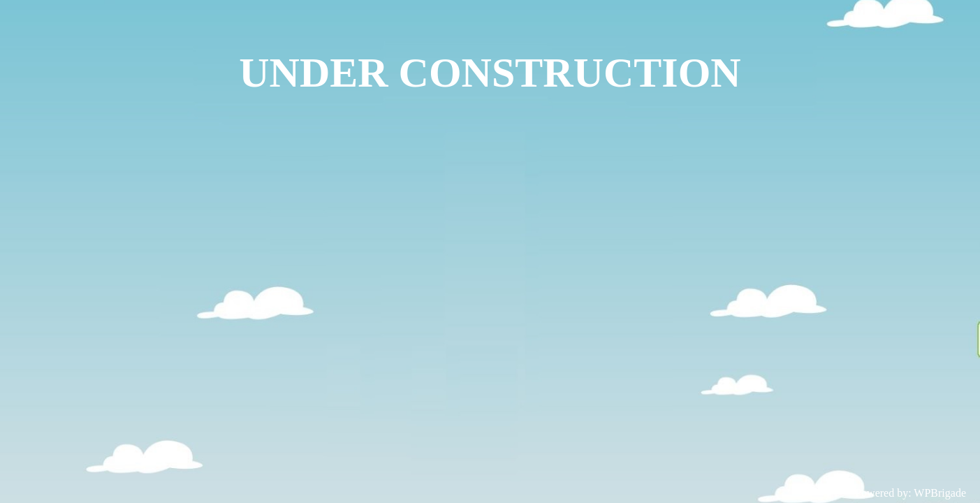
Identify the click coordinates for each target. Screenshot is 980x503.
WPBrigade (940, 493)
